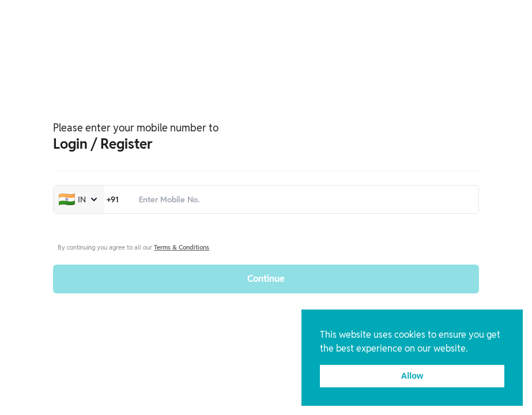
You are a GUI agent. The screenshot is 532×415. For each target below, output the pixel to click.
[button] (471, 349)
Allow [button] (412, 376)
